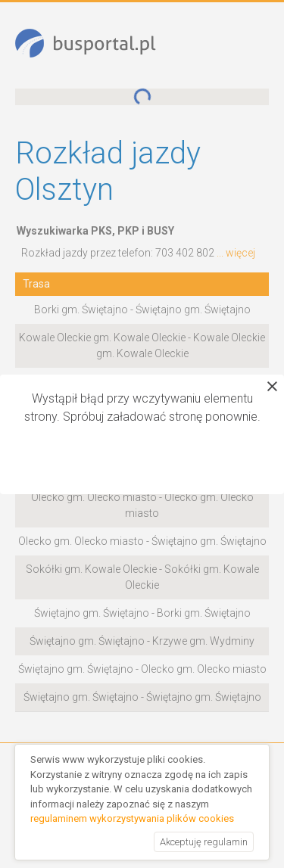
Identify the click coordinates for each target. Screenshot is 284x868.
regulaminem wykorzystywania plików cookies (132, 818)
